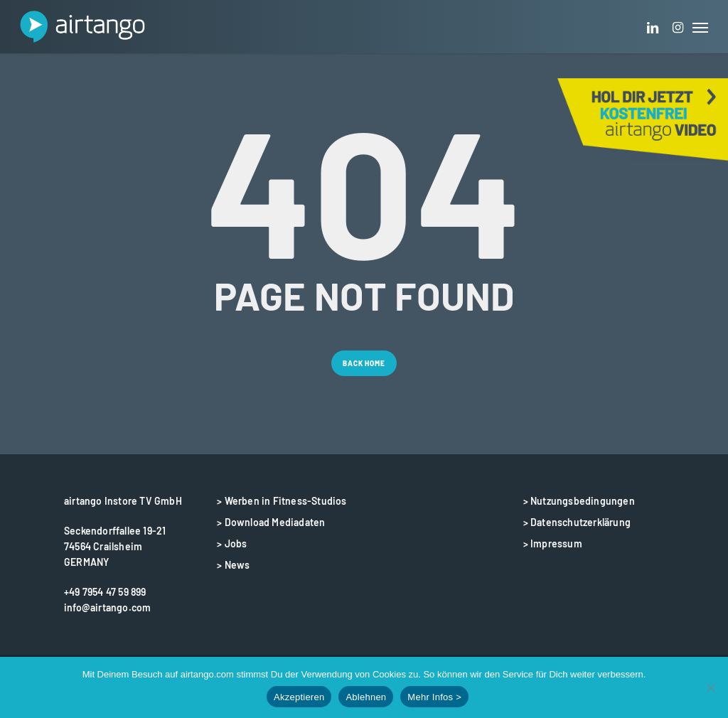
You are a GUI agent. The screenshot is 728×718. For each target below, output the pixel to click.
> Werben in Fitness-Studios (282, 501)
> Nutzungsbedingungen (579, 501)
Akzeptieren (299, 697)
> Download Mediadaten (271, 522)
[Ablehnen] (710, 687)
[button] (700, 27)
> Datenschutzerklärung (577, 522)
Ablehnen (366, 697)
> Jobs (232, 543)
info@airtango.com (107, 607)
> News (233, 565)
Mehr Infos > (434, 697)
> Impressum (553, 543)
